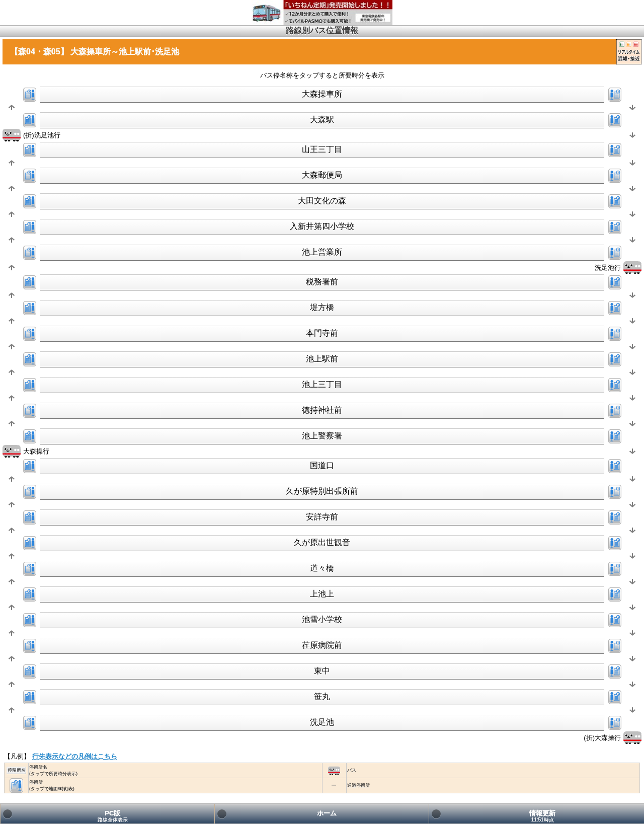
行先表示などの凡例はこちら (75, 756)
